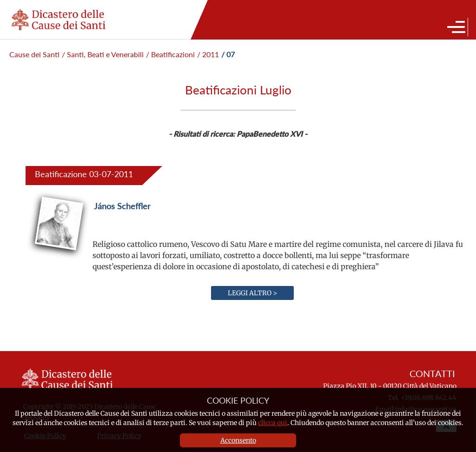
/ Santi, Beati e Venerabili (103, 54)
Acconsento (238, 440)
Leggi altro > (252, 293)
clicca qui (273, 423)
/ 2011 (208, 54)
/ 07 (228, 54)
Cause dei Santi (34, 54)
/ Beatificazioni (170, 54)
